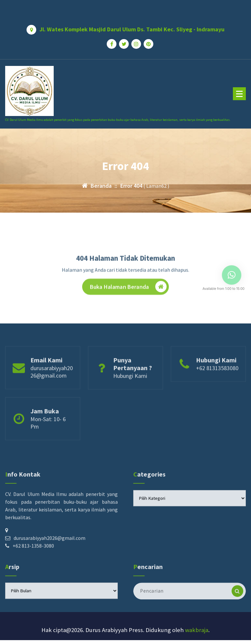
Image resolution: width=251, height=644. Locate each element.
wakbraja (197, 630)
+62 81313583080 (217, 384)
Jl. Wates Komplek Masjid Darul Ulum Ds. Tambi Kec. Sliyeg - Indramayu (132, 27)
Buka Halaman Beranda (128, 302)
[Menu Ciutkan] (239, 94)
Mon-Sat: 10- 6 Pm (48, 439)
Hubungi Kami (130, 392)
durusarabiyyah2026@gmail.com (52, 388)
